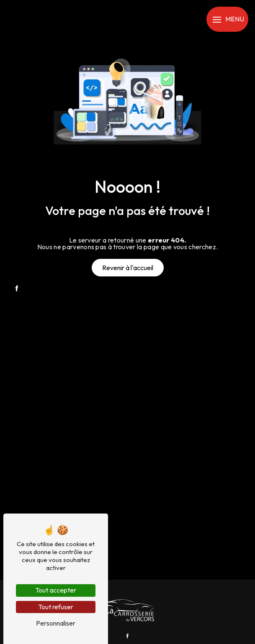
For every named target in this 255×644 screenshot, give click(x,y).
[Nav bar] (227, 19)
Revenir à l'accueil (128, 268)
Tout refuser (56, 607)
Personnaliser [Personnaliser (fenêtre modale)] (56, 623)
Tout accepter (56, 590)
